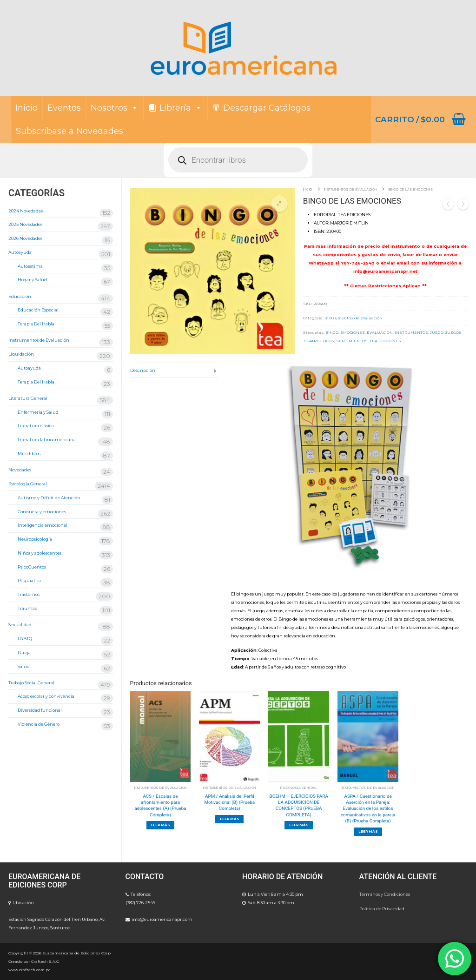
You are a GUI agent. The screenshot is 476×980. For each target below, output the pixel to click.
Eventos (64, 108)
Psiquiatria (29, 580)
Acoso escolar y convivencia (46, 696)
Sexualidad (20, 625)
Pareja (24, 652)
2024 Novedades (26, 211)
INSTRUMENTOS (411, 332)
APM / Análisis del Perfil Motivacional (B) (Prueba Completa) (229, 802)
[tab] (174, 370)
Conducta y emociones (42, 512)
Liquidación (21, 354)
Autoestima (30, 266)
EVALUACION (380, 332)
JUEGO (437, 332)
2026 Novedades (25, 238)
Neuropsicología (35, 539)
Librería (181, 108)
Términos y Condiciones (385, 894)
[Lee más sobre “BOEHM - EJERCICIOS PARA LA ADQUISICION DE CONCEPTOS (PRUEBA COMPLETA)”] (299, 825)
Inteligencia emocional (43, 525)
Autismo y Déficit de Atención (49, 498)
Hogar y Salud (32, 280)
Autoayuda (20, 252)
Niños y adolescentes (40, 553)
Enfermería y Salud (38, 412)
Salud (24, 666)
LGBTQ (25, 639)
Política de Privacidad (382, 909)
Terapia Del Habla (36, 324)
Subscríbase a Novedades (69, 131)
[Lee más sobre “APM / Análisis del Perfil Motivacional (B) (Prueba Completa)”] (229, 819)
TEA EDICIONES (385, 341)
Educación (20, 296)
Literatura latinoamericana (47, 440)
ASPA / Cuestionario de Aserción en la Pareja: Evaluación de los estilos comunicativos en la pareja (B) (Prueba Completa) (368, 808)
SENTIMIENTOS (352, 341)
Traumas (27, 608)
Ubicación (23, 903)
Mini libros (29, 454)
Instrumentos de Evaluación (350, 190)
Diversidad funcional (40, 710)
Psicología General (299, 788)
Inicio (26, 108)
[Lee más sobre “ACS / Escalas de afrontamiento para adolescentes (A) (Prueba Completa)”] (161, 825)
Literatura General (28, 398)
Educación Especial (38, 310)
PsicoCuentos (32, 567)
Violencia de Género (39, 724)
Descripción (143, 370)
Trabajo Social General (31, 683)
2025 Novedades (25, 224)
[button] (279, 204)
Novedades (20, 470)
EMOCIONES (353, 332)
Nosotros (115, 108)
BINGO (332, 332)
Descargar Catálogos (267, 108)
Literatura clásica (36, 426)
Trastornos (29, 594)
